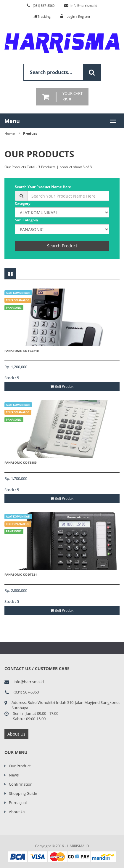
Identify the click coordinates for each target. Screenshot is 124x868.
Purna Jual (18, 803)
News (14, 775)
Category (23, 203)
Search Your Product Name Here (43, 187)
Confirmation (21, 784)
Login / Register (79, 16)
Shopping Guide (23, 793)
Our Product (20, 766)
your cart (73, 96)
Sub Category (26, 220)
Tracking (42, 16)
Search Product (62, 246)
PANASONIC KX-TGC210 (22, 351)
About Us (16, 734)
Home (10, 133)
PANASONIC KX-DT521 (21, 574)
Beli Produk (62, 386)
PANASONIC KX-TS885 (21, 462)
